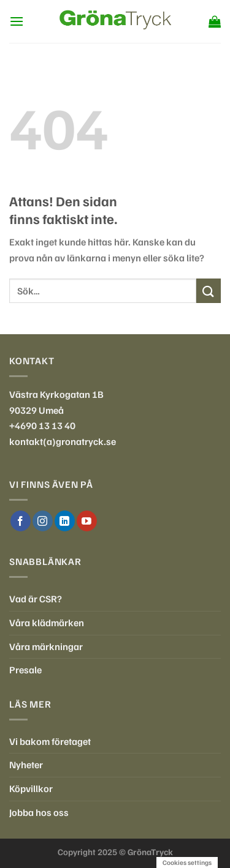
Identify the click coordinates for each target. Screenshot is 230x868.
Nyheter (26, 765)
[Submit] (209, 290)
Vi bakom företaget (50, 741)
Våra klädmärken (47, 623)
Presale (25, 670)
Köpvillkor (31, 788)
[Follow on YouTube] (87, 521)
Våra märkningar (46, 646)
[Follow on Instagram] (43, 521)
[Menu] (17, 21)
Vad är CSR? (36, 599)
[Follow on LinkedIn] (65, 521)
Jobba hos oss (39, 812)
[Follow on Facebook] (21, 521)
